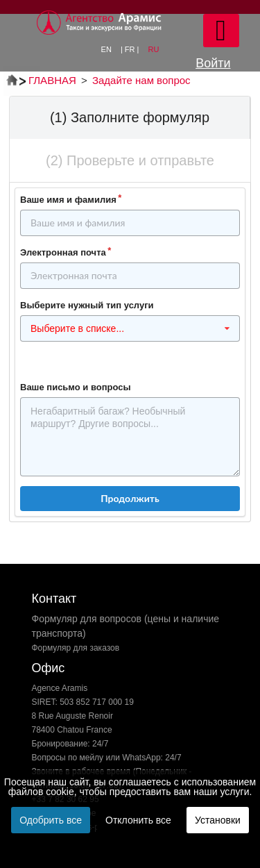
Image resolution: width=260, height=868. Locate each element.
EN (107, 49)
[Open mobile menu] (221, 31)
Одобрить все (51, 820)
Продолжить (130, 498)
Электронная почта (63, 252)
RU (154, 49)
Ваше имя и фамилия (68, 200)
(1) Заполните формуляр (130, 117)
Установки (218, 820)
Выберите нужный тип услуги (87, 305)
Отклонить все (138, 820)
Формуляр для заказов (76, 648)
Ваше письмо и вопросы (76, 387)
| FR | (131, 49)
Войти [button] (213, 63)
